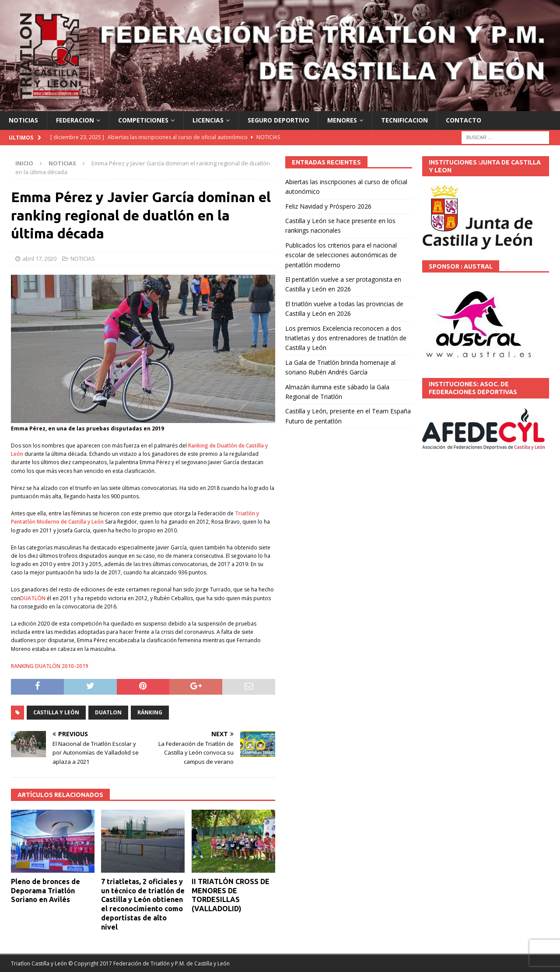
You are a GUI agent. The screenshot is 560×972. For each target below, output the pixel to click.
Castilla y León (56, 712)
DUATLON (108, 712)
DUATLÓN (33, 598)
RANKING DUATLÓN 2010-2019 (50, 666)
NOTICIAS (23, 120)
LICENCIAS (208, 120)
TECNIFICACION (404, 120)
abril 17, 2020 (39, 259)
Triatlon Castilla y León (39, 963)
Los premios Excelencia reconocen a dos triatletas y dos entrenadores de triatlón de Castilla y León (346, 338)
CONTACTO (464, 120)
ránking (150, 712)
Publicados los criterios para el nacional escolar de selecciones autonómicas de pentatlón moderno (341, 255)
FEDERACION (75, 120)
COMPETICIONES (143, 120)
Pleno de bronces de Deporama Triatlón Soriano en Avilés (45, 891)
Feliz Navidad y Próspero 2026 (328, 206)
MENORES (342, 120)
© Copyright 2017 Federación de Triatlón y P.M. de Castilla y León (149, 963)
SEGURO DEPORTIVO (278, 120)
